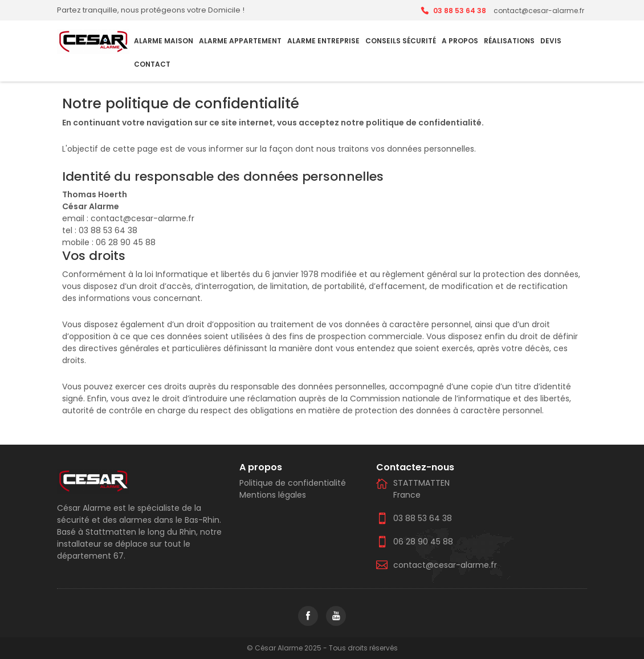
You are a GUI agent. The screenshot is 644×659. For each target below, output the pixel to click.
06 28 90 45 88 (423, 542)
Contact (152, 64)
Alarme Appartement (240, 41)
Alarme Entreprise (323, 41)
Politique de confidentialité (293, 483)
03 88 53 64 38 (460, 11)
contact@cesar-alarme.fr (445, 565)
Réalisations (509, 41)
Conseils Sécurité (401, 41)
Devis (551, 41)
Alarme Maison (164, 41)
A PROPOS (460, 41)
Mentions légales (273, 495)
